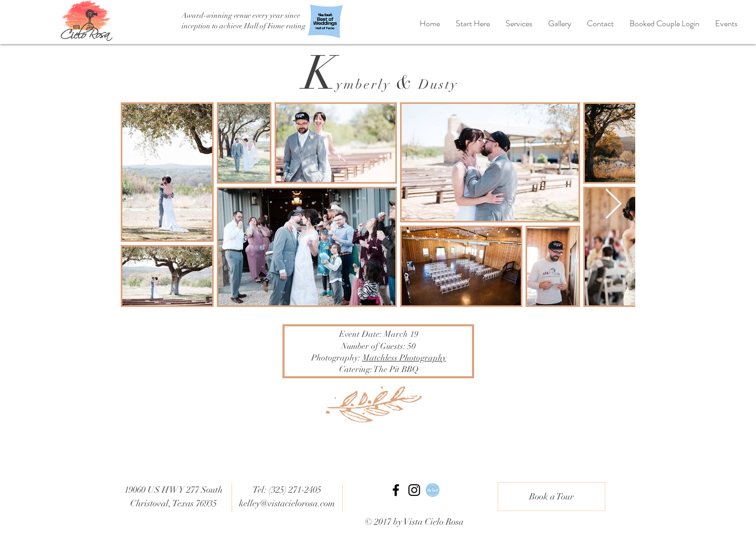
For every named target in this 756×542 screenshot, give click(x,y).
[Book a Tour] (552, 497)
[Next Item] (613, 205)
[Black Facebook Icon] (396, 490)
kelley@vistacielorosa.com (287, 503)
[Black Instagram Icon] (414, 490)
